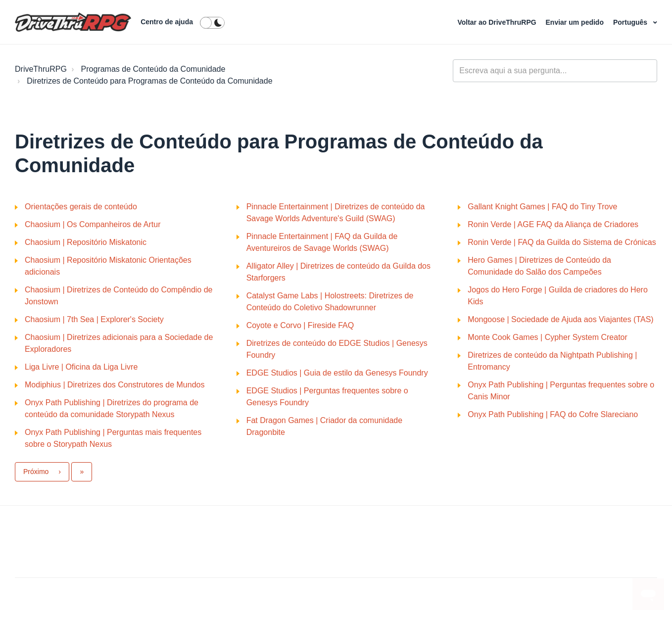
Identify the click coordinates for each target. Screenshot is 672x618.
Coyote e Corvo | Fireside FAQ (300, 325)
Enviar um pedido (576, 22)
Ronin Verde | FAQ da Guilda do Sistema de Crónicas (562, 242)
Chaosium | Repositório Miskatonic (86, 242)
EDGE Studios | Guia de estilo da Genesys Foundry (337, 373)
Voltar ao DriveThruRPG (498, 22)
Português (631, 22)
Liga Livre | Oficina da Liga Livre (81, 367)
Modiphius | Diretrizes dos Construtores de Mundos (115, 385)
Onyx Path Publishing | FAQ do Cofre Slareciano (553, 414)
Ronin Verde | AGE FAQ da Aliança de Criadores (553, 224)
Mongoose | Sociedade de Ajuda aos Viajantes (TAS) (560, 319)
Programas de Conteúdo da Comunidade (153, 69)
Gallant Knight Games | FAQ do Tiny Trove (542, 207)
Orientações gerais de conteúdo (81, 207)
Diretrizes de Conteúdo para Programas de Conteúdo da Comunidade (149, 81)
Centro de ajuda (167, 22)
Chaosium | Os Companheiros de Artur (93, 224)
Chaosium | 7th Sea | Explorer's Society (94, 319)
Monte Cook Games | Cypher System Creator (548, 337)
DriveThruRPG (41, 69)
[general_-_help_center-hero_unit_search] (555, 71)
